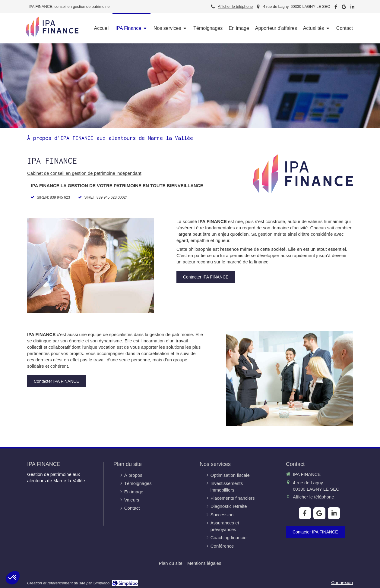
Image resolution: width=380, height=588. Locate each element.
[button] (13, 578)
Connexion (342, 582)
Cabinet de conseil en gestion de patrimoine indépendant (84, 173)
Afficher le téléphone (235, 6)
